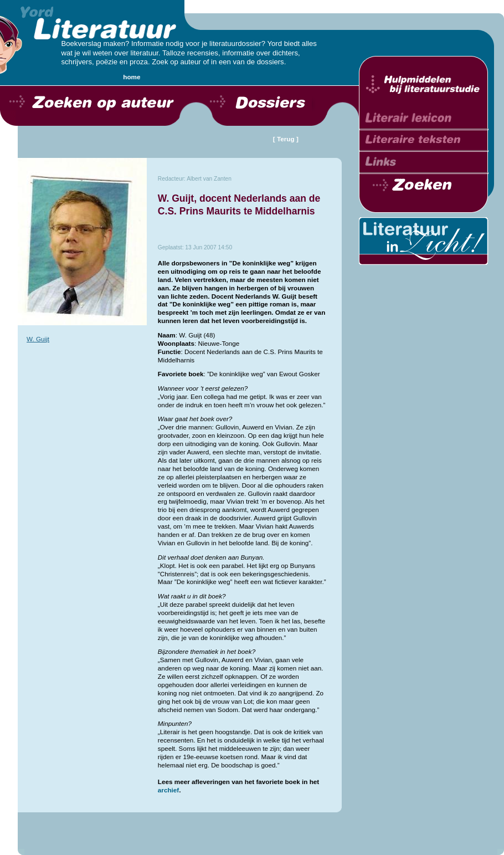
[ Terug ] (286, 139)
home (132, 77)
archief (168, 790)
